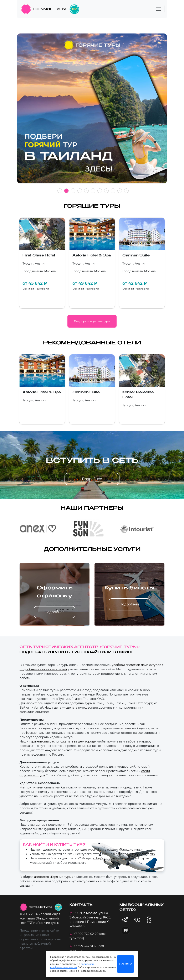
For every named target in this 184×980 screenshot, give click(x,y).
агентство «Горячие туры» (53, 877)
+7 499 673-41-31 (85, 946)
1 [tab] (60, 191)
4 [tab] (80, 191)
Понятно (126, 964)
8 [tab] (106, 191)
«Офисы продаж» (142, 854)
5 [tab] (86, 191)
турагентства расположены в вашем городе (62, 741)
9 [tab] (113, 191)
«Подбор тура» (104, 858)
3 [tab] (73, 191)
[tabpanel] (92, 111)
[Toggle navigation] (159, 9)
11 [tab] (126, 191)
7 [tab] (100, 191)
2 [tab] (66, 191)
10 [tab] (120, 191)
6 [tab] (93, 191)
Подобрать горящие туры (92, 321)
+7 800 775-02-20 (86, 934)
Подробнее (92, 479)
